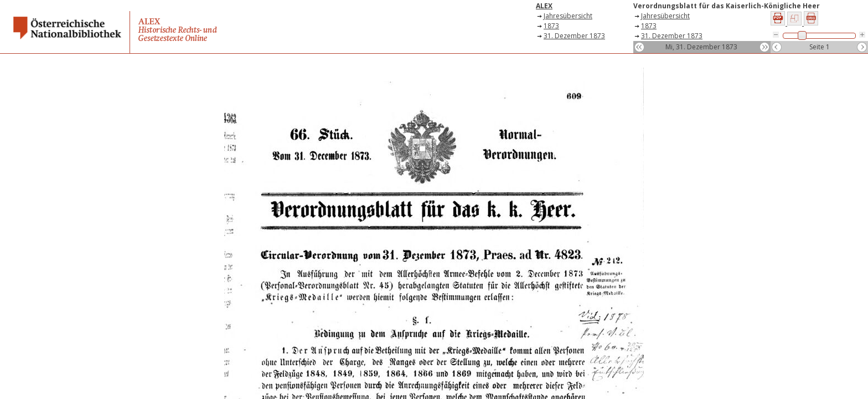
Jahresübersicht (568, 16)
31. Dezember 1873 (574, 36)
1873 (551, 26)
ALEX (544, 6)
